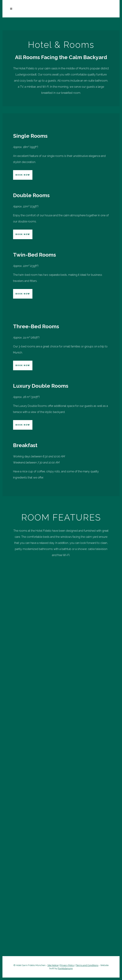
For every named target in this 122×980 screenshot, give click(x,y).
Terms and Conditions (87, 965)
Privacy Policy (67, 965)
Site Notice (53, 965)
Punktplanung (65, 968)
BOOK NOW (23, 175)
